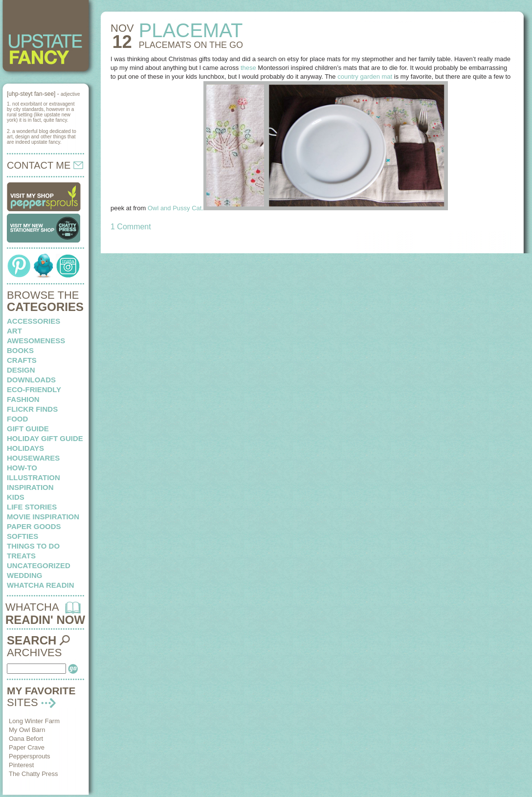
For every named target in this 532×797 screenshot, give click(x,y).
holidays (25, 448)
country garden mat (365, 77)
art (14, 331)
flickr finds (32, 409)
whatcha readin (40, 585)
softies (22, 536)
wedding (25, 575)
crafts (22, 360)
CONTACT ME (45, 165)
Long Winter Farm (34, 721)
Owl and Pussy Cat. (176, 208)
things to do (33, 546)
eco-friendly (34, 389)
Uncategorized (39, 565)
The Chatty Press (33, 774)
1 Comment (131, 227)
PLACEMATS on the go (191, 45)
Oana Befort (26, 739)
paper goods (34, 526)
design (21, 370)
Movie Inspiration (43, 517)
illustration (33, 477)
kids (16, 497)
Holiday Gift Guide (45, 438)
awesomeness (36, 341)
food (17, 419)
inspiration (30, 487)
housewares (33, 458)
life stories (32, 507)
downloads (31, 380)
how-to (22, 468)
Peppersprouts (30, 756)
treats (21, 556)
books (20, 350)
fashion (23, 399)
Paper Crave (27, 747)
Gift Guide (28, 429)
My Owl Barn (27, 730)
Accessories (33, 321)
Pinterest (21, 765)
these (248, 68)
